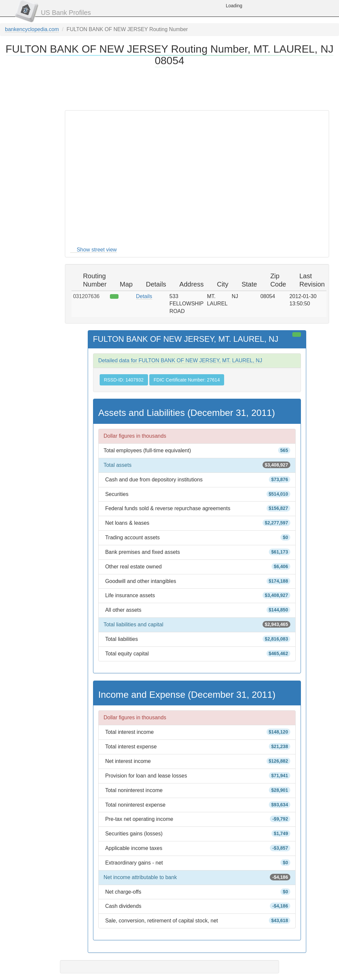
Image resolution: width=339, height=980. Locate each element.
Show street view (97, 250)
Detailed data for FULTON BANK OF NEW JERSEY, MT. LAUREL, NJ (180, 360)
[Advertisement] (169, 88)
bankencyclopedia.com (32, 29)
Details (144, 296)
